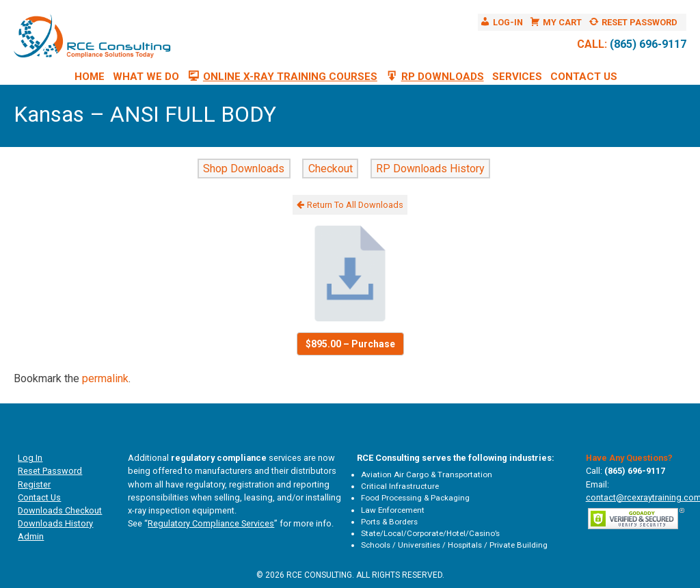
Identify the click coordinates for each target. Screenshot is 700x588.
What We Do (146, 77)
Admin (31, 536)
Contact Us (584, 77)
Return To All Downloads (350, 205)
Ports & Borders (389, 522)
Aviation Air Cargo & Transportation (427, 475)
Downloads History (55, 523)
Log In (30, 458)
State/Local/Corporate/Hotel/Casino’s (430, 533)
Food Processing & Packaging (415, 498)
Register (34, 484)
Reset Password (50, 471)
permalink (105, 378)
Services (517, 77)
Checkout (331, 169)
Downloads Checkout (60, 510)
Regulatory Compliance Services (211, 523)
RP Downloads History (430, 169)
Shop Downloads (244, 169)
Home (90, 77)
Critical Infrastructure (400, 486)
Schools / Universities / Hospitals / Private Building (454, 545)
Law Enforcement (393, 510)
